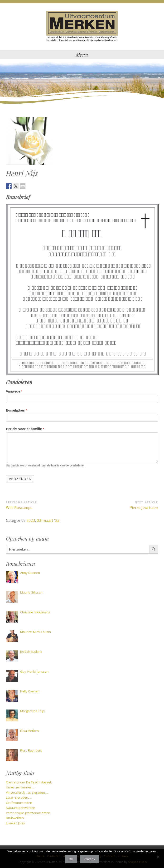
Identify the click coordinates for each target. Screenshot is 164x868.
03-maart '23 (48, 520)
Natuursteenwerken (21, 808)
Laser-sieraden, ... (19, 797)
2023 (31, 520)
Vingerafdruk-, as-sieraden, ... (27, 792)
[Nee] (158, 857)
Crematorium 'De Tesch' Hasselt (29, 782)
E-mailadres (17, 410)
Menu (82, 55)
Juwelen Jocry (15, 823)
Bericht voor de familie (25, 429)
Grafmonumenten (19, 803)
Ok (71, 859)
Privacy (90, 859)
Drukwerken (15, 818)
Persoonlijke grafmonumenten (28, 813)
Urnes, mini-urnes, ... (21, 787)
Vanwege (14, 391)
